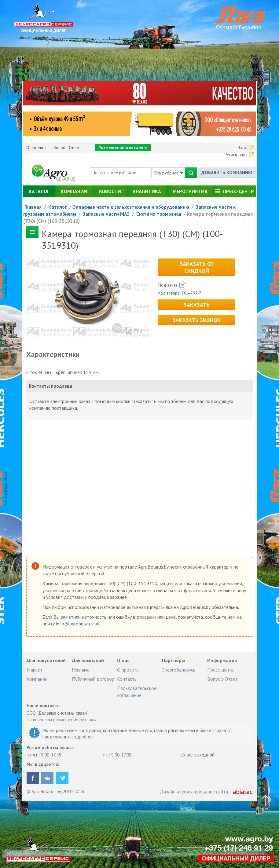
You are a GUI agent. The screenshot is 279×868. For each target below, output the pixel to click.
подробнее (83, 737)
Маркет (35, 670)
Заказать (197, 305)
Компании (74, 191)
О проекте (36, 148)
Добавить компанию (227, 172)
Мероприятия (190, 191)
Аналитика (147, 191)
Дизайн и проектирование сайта (194, 792)
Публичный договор (93, 679)
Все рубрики (169, 173)
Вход (243, 148)
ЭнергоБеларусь (179, 670)
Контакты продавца (50, 386)
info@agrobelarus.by (78, 624)
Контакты (127, 679)
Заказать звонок (196, 320)
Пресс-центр (239, 191)
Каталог (39, 191)
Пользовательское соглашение (137, 691)
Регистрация (236, 155)
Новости (110, 191)
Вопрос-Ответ (66, 148)
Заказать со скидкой (197, 267)
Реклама (81, 670)
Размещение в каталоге (123, 148)
